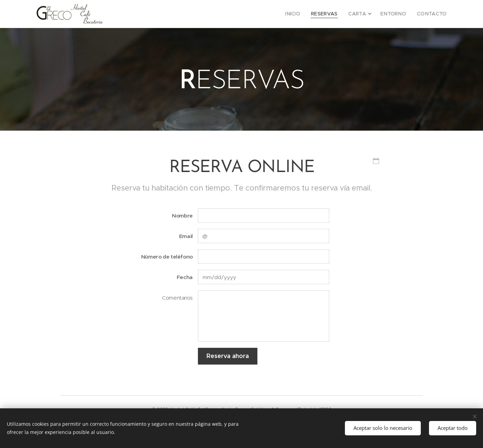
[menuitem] (304, 14)
